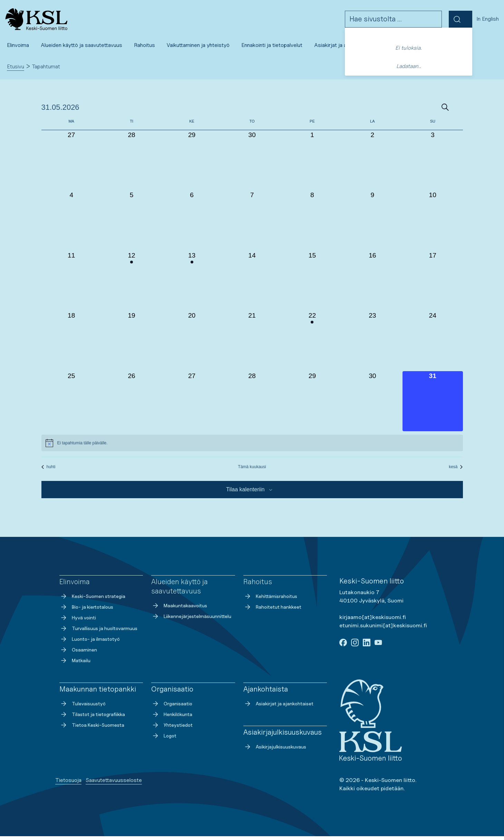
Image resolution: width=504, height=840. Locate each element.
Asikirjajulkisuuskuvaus (275, 751)
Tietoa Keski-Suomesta (92, 729)
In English (488, 21)
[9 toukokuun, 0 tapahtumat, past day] (372, 224)
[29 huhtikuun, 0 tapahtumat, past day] (192, 164)
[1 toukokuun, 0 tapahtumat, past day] (312, 164)
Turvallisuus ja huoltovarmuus (98, 632)
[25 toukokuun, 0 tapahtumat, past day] (71, 405)
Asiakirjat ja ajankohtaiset (278, 707)
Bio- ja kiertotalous (86, 611)
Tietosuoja (68, 784)
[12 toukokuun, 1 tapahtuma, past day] (132, 284)
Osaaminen (78, 654)
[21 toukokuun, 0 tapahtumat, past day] (252, 345)
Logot (164, 740)
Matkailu (75, 664)
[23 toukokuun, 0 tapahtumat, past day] (372, 345)
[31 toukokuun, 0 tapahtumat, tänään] (433, 405)
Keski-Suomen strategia (92, 600)
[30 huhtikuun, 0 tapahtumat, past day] (252, 164)
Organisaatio (172, 707)
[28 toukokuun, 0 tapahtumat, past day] (252, 405)
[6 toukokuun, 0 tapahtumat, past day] (192, 224)
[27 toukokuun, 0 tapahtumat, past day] (192, 405)
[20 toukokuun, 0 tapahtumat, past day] (192, 345)
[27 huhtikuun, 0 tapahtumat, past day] (71, 164)
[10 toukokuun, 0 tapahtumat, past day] (433, 224)
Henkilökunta (172, 718)
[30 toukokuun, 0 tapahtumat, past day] (372, 405)
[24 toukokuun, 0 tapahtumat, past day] (433, 345)
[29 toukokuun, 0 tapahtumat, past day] (312, 405)
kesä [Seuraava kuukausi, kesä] (456, 471)
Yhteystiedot (172, 729)
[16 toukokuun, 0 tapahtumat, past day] (372, 284)
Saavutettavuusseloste (114, 784)
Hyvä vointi (78, 621)
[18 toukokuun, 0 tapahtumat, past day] (71, 345)
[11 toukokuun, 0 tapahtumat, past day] (71, 284)
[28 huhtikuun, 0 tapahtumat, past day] (132, 164)
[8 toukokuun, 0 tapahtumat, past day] (312, 224)
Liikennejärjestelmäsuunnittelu (191, 620)
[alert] (252, 447)
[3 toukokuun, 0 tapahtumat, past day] (433, 164)
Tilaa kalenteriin (245, 493)
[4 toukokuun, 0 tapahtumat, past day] (71, 224)
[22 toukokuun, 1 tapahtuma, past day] (312, 345)
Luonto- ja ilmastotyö (90, 643)
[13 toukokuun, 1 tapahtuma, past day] (192, 284)
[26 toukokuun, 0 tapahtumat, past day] (132, 405)
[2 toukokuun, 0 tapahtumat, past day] (372, 164)
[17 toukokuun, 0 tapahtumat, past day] (433, 284)
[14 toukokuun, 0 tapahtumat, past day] (252, 284)
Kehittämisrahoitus (270, 600)
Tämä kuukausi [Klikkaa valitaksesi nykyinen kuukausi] (252, 471)
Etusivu (16, 70)
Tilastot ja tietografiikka (92, 718)
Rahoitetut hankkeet (272, 611)
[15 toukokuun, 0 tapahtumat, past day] (312, 284)
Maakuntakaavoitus (179, 609)
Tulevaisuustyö (83, 707)
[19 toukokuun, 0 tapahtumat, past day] (132, 345)
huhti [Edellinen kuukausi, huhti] (49, 471)
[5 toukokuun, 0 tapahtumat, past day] (132, 224)
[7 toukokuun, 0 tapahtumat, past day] (252, 224)
